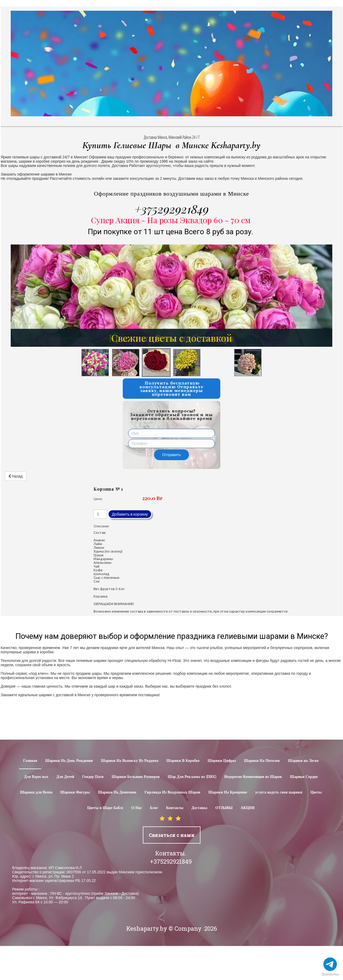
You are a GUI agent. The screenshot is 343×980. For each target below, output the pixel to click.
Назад (16, 476)
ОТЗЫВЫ (224, 808)
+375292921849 (172, 209)
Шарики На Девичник (117, 792)
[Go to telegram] (330, 964)
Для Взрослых (36, 777)
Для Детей (65, 777)
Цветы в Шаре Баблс (105, 808)
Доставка (199, 808)
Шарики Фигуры (75, 792)
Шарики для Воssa (36, 792)
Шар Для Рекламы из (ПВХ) (192, 777)
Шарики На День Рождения (69, 761)
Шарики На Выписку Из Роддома (129, 761)
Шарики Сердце (304, 777)
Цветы (316, 792)
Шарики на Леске (303, 761)
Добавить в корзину (130, 514)
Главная (30, 761)
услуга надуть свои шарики (279, 792)
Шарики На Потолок (262, 761)
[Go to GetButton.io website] (330, 975)
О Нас (137, 808)
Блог (154, 808)
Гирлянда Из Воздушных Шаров (172, 792)
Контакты (175, 808)
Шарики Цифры (222, 761)
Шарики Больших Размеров (135, 777)
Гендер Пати (93, 777)
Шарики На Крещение (228, 792)
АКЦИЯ (248, 808)
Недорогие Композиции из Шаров (253, 777)
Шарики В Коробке (183, 761)
